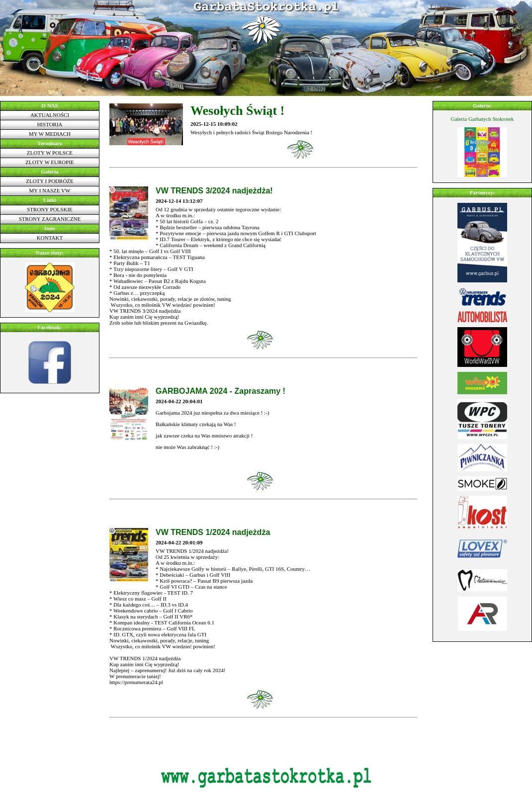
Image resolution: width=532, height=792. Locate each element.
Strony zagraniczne (50, 219)
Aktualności (50, 115)
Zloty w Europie (50, 162)
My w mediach (50, 134)
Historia (49, 124)
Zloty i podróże (50, 181)
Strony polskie (50, 209)
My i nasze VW (50, 190)
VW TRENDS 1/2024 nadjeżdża (213, 532)
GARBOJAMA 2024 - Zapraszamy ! (221, 391)
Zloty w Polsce (50, 153)
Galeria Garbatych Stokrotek (482, 119)
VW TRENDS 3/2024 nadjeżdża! (214, 191)
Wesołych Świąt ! (237, 111)
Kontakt (50, 238)
